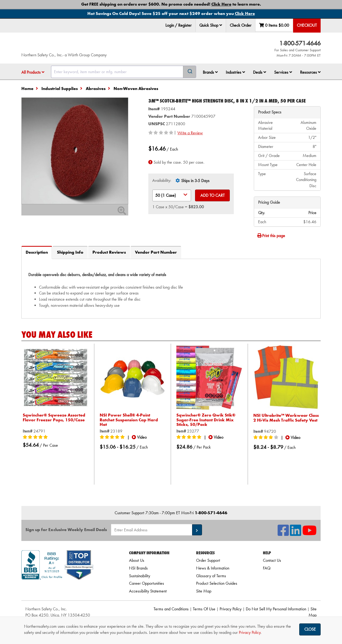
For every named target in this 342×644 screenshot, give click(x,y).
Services (283, 72)
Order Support (208, 560)
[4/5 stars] (267, 433)
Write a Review (190, 133)
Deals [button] (260, 72)
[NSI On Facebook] (283, 534)
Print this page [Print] (271, 236)
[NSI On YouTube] (309, 534)
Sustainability (140, 576)
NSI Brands (138, 568)
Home (27, 89)
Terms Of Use (204, 609)
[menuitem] (211, 25)
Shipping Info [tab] (70, 252)
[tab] (171, 288)
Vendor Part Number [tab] (156, 252)
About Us (137, 560)
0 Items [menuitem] (274, 25)
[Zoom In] (122, 212)
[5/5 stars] (36, 433)
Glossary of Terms (211, 576)
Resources (310, 72)
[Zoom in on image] (75, 151)
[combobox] (124, 72)
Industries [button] (235, 72)
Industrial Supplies (60, 89)
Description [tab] (37, 252)
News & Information (213, 568)
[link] (69, 589)
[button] (221, 25)
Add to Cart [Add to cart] (213, 195)
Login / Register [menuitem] (178, 25)
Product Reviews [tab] (109, 252)
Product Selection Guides (217, 583)
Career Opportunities (147, 583)
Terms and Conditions (171, 609)
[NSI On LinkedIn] (296, 534)
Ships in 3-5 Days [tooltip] (195, 181)
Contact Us (272, 560)
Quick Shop (211, 25)
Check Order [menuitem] (241, 25)
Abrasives (96, 89)
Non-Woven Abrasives (136, 89)
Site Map (204, 591)
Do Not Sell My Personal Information (276, 609)
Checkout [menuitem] (307, 25)
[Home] (85, 45)
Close (310, 629)
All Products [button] (33, 72)
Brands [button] (210, 72)
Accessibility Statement (148, 591)
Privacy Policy (231, 609)
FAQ (267, 568)
